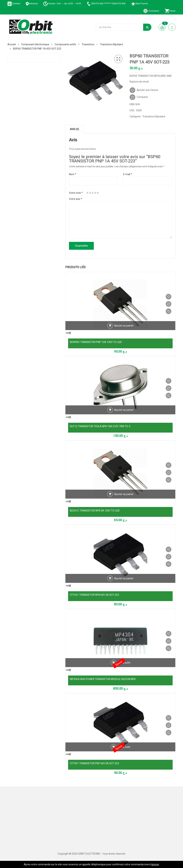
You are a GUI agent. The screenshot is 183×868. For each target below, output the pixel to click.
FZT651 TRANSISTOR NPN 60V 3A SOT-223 (94, 595)
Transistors (88, 44)
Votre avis (76, 199)
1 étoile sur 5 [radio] (88, 193)
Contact (14, 3)
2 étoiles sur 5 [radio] (90, 193)
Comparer (142, 97)
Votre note (76, 193)
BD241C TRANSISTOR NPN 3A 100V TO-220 (95, 511)
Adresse (32, 3)
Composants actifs (65, 44)
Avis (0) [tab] (74, 129)
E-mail (128, 174)
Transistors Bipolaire (111, 44)
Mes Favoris (139, 3)
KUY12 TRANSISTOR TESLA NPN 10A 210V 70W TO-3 (100, 426)
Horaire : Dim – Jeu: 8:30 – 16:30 (62, 3)
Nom (73, 174)
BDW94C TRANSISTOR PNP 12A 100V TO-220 (96, 342)
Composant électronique (35, 44)
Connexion (151, 11)
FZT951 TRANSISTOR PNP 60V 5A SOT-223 (94, 763)
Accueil (12, 44)
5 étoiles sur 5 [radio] (98, 193)
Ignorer (155, 864)
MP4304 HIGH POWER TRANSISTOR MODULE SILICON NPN (103, 679)
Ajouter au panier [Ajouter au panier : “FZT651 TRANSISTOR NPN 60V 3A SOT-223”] (124, 578)
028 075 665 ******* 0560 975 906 (106, 3)
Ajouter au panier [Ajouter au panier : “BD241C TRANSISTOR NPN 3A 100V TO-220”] (124, 494)
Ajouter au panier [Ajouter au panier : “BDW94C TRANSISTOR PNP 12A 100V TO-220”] (124, 326)
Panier (170, 11)
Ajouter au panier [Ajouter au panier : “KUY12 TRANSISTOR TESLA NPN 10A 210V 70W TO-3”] (124, 410)
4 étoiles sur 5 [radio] (95, 193)
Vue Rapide (169, 311)
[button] (118, 59)
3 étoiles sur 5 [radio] (93, 193)
